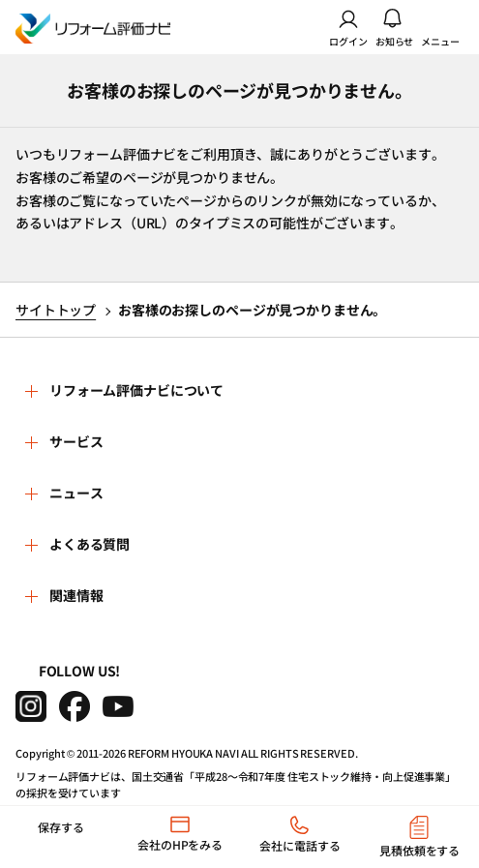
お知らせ (395, 27)
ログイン (348, 27)
